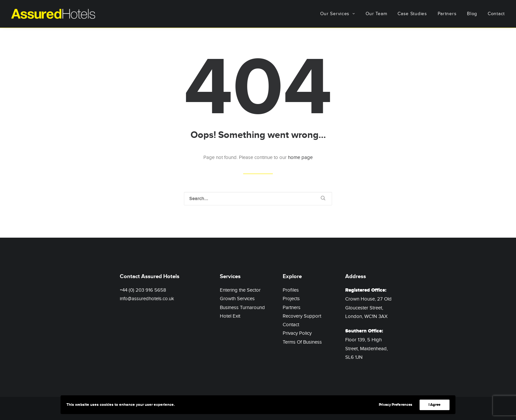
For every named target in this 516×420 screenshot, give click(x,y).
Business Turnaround (242, 307)
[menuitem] (340, 14)
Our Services (338, 14)
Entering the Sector (240, 290)
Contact (496, 14)
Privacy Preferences (396, 405)
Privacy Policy (297, 333)
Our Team (376, 14)
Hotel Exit (230, 316)
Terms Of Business (302, 342)
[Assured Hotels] (53, 14)
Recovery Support (302, 316)
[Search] (258, 199)
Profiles (291, 290)
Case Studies (412, 14)
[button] (323, 198)
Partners (447, 14)
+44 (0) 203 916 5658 (143, 290)
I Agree (435, 405)
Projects (291, 299)
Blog (472, 14)
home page (300, 157)
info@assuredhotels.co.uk (147, 299)
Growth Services (237, 299)
